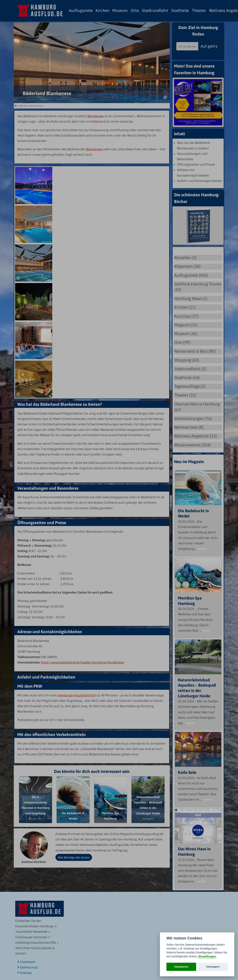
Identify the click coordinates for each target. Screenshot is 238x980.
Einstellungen (207, 956)
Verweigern (213, 967)
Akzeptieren (181, 967)
